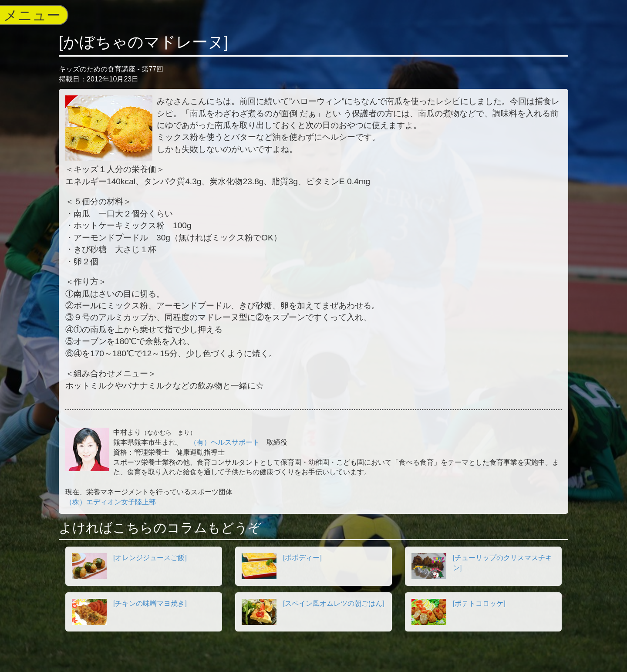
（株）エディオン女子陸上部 (111, 502)
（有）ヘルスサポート (225, 442)
